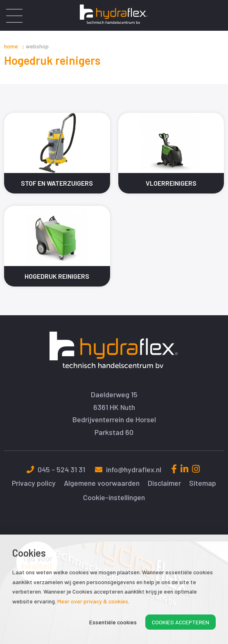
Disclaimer (164, 483)
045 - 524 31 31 (56, 469)
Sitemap (203, 483)
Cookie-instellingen (114, 497)
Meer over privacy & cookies (93, 601)
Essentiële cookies (113, 622)
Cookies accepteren (181, 622)
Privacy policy (34, 483)
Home (11, 46)
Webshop (37, 46)
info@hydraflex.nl (128, 469)
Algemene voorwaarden (102, 483)
